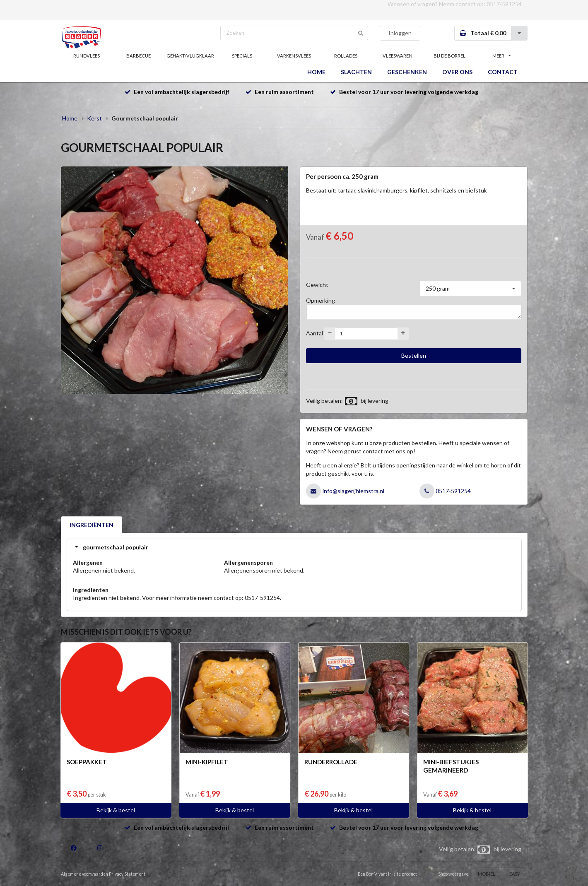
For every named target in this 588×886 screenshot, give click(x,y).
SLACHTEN (356, 72)
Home (70, 118)
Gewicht (317, 285)
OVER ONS (457, 72)
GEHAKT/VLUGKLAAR (190, 56)
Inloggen (400, 33)
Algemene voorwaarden (84, 874)
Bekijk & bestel (116, 810)
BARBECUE (139, 56)
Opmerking (321, 300)
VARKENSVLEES (294, 56)
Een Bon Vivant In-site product (387, 874)
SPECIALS (242, 56)
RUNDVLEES (87, 56)
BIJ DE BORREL (449, 56)
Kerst (94, 118)
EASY (515, 874)
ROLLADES (346, 56)
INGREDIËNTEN (92, 525)
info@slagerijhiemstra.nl (353, 491)
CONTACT (503, 72)
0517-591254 (504, 4)
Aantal (314, 333)
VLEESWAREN (398, 56)
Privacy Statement (127, 874)
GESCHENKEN (407, 72)
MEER (501, 56)
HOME (316, 72)
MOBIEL (487, 874)
